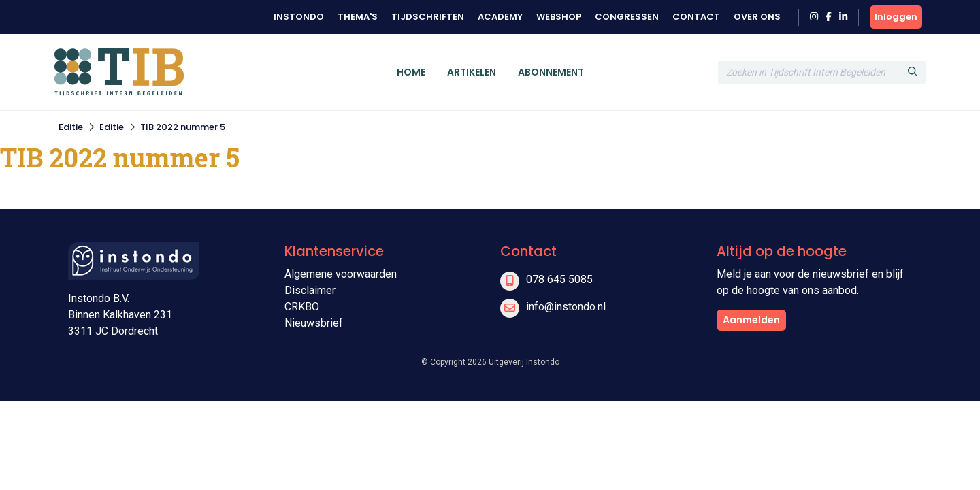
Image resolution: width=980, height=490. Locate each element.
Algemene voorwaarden (341, 274)
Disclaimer (310, 290)
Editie (71, 127)
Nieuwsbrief (314, 323)
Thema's (358, 17)
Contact (696, 17)
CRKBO (302, 307)
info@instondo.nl (566, 307)
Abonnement (551, 72)
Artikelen (472, 72)
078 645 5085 (559, 279)
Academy (500, 17)
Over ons (757, 17)
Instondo (299, 17)
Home (411, 72)
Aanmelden (751, 320)
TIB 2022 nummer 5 (183, 127)
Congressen (627, 17)
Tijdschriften (428, 17)
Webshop (559, 17)
